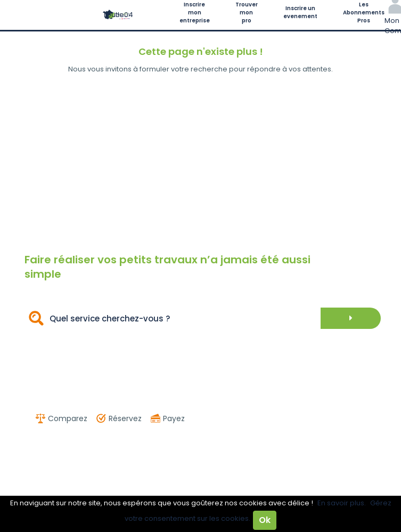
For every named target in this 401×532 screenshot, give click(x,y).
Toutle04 (118, 15)
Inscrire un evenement (300, 12)
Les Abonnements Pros (364, 13)
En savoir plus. (342, 503)
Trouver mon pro (247, 13)
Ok (265, 520)
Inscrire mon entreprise (195, 13)
